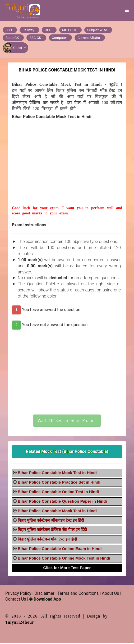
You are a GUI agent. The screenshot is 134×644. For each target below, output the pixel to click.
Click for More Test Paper (67, 569)
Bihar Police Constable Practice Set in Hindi (59, 483)
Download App (45, 600)
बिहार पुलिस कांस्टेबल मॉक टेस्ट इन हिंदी (47, 540)
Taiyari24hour (20, 623)
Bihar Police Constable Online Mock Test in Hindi (64, 559)
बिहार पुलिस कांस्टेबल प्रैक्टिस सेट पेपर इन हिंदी (52, 531)
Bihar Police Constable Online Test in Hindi (58, 493)
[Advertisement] (67, 169)
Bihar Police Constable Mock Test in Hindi (57, 474)
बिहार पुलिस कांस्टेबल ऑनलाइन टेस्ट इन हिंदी (51, 521)
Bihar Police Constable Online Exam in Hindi (60, 550)
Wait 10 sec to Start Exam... (67, 422)
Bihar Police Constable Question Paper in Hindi (62, 502)
